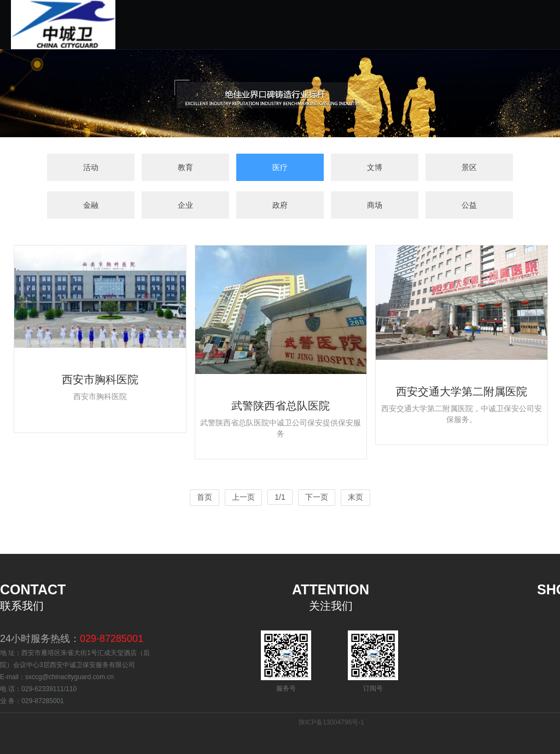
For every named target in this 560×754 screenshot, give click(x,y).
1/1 (280, 497)
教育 (185, 168)
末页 (355, 497)
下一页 (317, 497)
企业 (185, 206)
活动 (91, 168)
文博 (375, 168)
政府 (280, 206)
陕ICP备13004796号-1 (331, 722)
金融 (91, 206)
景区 (469, 168)
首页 (205, 497)
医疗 (280, 168)
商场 (375, 206)
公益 (469, 206)
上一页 (243, 497)
